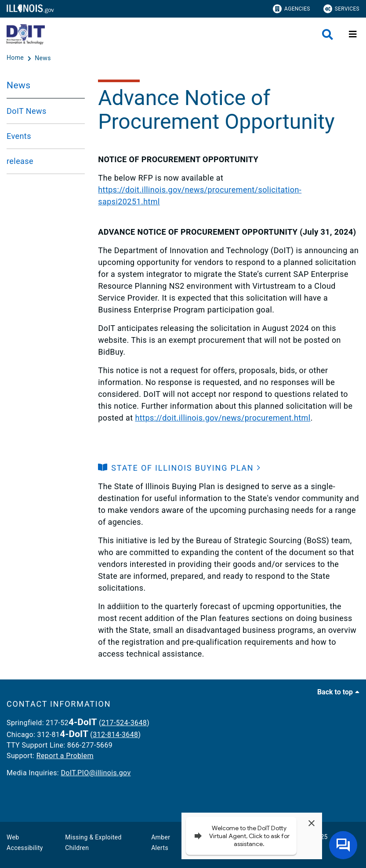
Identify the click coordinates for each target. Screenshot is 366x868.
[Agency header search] (328, 35)
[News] (43, 58)
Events (19, 136)
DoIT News (27, 111)
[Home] (16, 58)
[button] (179, 468)
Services (341, 9)
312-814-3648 (115, 735)
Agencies (292, 9)
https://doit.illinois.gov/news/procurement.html (223, 418)
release (20, 161)
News (18, 85)
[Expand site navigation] (353, 34)
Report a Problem (65, 756)
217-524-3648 (124, 723)
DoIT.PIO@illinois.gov (96, 773)
